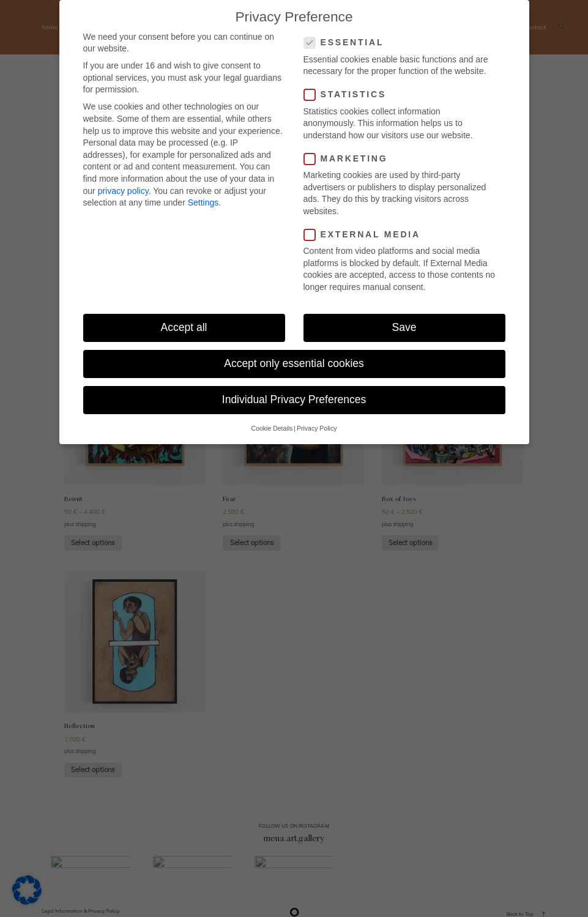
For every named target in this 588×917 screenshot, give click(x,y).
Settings (203, 202)
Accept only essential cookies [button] (294, 363)
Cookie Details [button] (272, 428)
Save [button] (404, 327)
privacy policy (123, 191)
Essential (348, 43)
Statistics (349, 95)
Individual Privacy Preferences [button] (294, 399)
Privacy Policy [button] (317, 428)
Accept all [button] (184, 327)
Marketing (350, 159)
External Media (366, 235)
